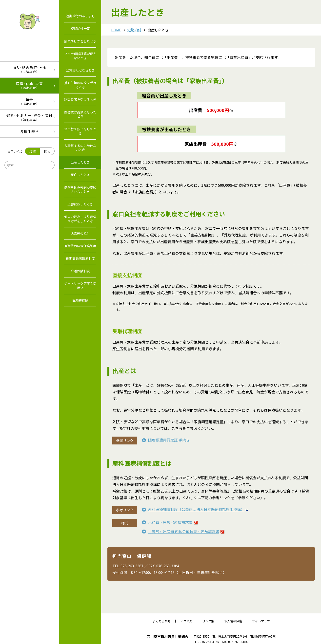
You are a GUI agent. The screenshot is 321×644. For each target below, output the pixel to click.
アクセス (186, 621)
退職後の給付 (80, 233)
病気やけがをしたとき (80, 41)
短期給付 (134, 30)
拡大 (47, 151)
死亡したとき (80, 175)
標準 (33, 151)
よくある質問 (161, 621)
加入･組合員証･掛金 (30, 69)
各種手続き (30, 131)
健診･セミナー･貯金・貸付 (30, 117)
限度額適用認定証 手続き (169, 440)
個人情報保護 (233, 621)
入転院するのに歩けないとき (80, 148)
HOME (116, 30)
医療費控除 (80, 300)
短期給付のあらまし (80, 16)
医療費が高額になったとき (80, 114)
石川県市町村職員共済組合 (168, 637)
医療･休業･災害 (30, 85)
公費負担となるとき (80, 70)
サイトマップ (261, 621)
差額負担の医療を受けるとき (80, 85)
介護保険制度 (80, 271)
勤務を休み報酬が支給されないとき (80, 189)
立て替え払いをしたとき (80, 131)
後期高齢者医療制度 (80, 258)
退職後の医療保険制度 (80, 246)
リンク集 (208, 621)
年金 (30, 101)
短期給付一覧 (80, 28)
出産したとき (80, 162)
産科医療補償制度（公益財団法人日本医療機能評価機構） (196, 509)
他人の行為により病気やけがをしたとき (80, 219)
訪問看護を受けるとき (80, 100)
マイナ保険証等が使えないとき (80, 56)
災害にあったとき (80, 204)
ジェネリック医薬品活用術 (80, 286)
